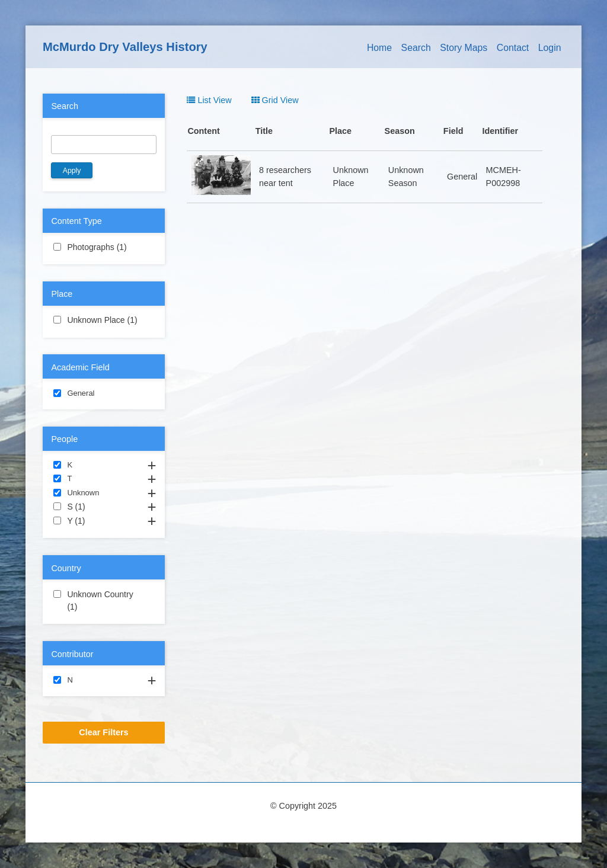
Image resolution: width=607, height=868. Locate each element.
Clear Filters (103, 732)
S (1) (99, 506)
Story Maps (464, 48)
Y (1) (99, 520)
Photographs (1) (103, 248)
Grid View (275, 100)
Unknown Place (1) (103, 321)
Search (416, 48)
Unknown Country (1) (103, 602)
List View (209, 100)
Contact (513, 48)
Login (550, 48)
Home (379, 48)
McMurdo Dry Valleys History (125, 47)
